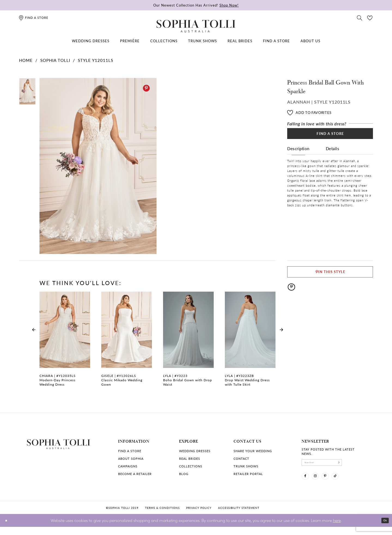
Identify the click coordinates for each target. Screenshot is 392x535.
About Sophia (131, 459)
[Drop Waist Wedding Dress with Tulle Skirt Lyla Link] (250, 342)
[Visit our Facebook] (307, 482)
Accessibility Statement (239, 516)
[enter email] (333, 464)
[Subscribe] (361, 464)
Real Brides (190, 459)
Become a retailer (135, 474)
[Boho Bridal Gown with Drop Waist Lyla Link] (188, 342)
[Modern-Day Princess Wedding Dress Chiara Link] (65, 342)
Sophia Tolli (55, 60)
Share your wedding (253, 451)
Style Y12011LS (96, 60)
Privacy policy (199, 516)
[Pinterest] (146, 88)
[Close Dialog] (8, 529)
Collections (191, 466)
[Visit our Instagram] (321, 482)
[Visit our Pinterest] (336, 482)
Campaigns (128, 466)
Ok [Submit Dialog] (383, 529)
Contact (241, 459)
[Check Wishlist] (370, 17)
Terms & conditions (162, 516)
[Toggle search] (360, 17)
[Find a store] (33, 18)
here (337, 528)
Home (26, 60)
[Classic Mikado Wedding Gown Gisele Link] (127, 342)
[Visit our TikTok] (350, 482)
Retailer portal (248, 474)
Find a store (130, 451)
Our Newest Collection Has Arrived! (196, 5)
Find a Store (330, 138)
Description (298, 156)
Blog (184, 474)
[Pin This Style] (330, 275)
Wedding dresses (195, 451)
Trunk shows (246, 466)
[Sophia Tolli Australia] (196, 26)
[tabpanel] (97, 166)
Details (333, 156)
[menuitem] (91, 41)
